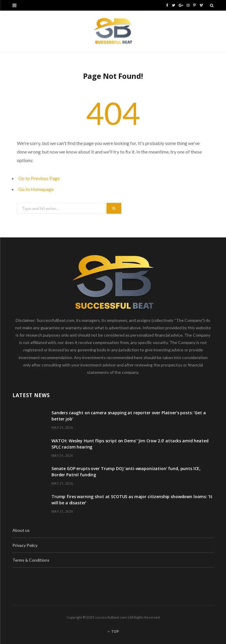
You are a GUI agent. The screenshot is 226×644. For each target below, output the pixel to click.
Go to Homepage (36, 189)
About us (21, 530)
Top (113, 631)
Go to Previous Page (39, 178)
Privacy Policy (25, 545)
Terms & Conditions (31, 560)
